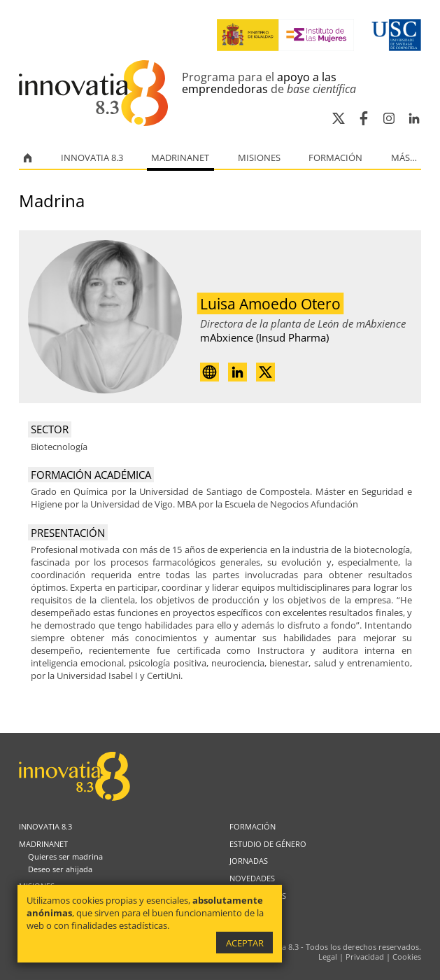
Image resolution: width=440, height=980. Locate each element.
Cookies (407, 957)
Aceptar (245, 943)
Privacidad (365, 957)
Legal (328, 957)
